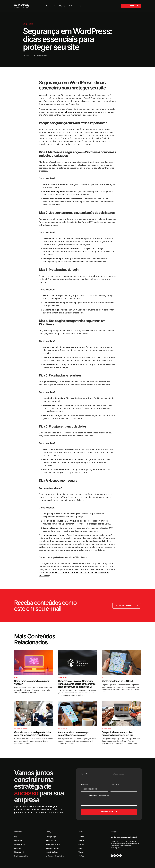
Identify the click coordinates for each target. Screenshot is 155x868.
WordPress (44, 101)
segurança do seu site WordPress (57, 535)
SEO (103, 678)
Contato (114, 832)
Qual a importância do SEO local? (118, 681)
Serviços (50, 831)
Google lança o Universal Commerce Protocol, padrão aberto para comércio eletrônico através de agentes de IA (77, 684)
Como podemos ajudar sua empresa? (95, 795)
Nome (83, 774)
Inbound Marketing (21, 729)
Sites (31, 24)
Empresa (114, 785)
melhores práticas (72, 112)
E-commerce (62, 678)
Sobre (81, 831)
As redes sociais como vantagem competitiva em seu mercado (74, 734)
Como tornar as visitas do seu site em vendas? (32, 682)
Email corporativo (117, 774)
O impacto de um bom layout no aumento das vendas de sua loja (117, 734)
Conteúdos (18, 831)
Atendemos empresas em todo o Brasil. (124, 837)
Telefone (85, 785)
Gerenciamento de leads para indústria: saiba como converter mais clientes (33, 734)
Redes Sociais (63, 729)
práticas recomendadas (75, 262)
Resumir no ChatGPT (43, 56)
